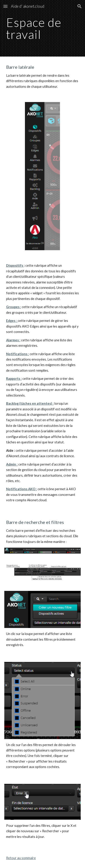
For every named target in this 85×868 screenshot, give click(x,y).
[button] (5, 6)
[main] (43, 28)
